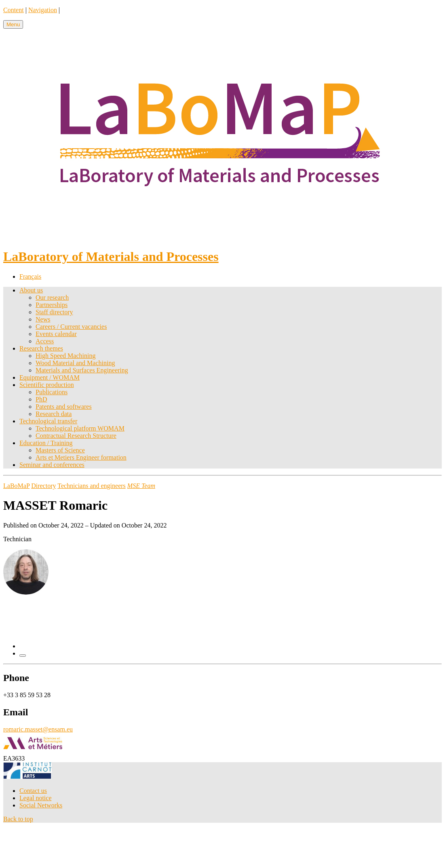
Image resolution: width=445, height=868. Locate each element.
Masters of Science (60, 450)
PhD (41, 399)
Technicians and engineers (92, 486)
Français (30, 276)
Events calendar (56, 334)
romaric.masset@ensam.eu (38, 729)
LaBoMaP (16, 486)
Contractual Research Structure (76, 436)
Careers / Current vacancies (71, 327)
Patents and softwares (64, 407)
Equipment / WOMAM (50, 377)
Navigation (43, 10)
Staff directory (54, 312)
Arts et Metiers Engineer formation (81, 457)
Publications (52, 392)
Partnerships (52, 305)
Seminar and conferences (52, 465)
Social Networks (41, 805)
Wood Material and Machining (75, 363)
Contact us (33, 791)
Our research (52, 297)
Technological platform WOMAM (80, 428)
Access (45, 341)
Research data (54, 414)
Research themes (41, 348)
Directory (43, 486)
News (43, 319)
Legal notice (36, 798)
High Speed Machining (65, 356)
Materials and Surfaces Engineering (82, 370)
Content (14, 10)
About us (31, 290)
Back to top (18, 819)
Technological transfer (48, 421)
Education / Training (46, 443)
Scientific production (47, 385)
